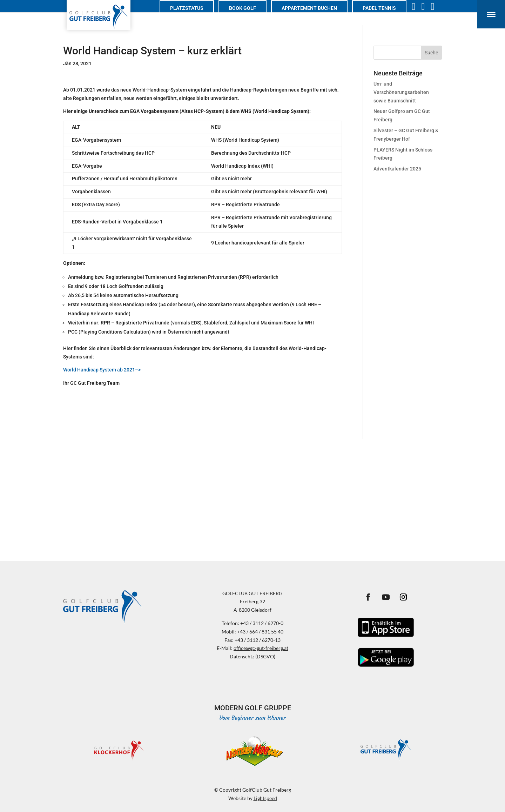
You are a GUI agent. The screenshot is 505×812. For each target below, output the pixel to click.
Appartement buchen (316, 16)
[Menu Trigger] (491, 14)
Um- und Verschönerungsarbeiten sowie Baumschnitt (401, 92)
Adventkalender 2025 (397, 169)
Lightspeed (265, 798)
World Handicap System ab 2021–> (102, 370)
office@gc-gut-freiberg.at (261, 648)
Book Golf (250, 16)
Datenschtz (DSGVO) (252, 656)
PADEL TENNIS (386, 16)
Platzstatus (194, 16)
